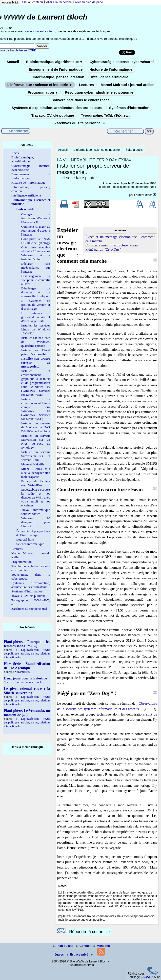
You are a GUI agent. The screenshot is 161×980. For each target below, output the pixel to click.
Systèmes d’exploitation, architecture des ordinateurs (57, 108)
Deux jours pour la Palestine (25, 678)
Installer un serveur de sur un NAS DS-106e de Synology (36, 427)
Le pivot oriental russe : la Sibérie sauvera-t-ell (27, 691)
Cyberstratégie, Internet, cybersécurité (122, 62)
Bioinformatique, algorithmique (54, 62)
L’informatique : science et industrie (40, 85)
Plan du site (64, 946)
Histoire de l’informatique (111, 69)
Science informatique (30, 544)
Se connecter (19, 131)
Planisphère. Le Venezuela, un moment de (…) (27, 713)
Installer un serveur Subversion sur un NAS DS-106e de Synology (36, 442)
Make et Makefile (33, 464)
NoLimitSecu (23, 672)
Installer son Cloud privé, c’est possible (36, 352)
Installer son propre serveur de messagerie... (36, 362)
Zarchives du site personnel (80, 123)
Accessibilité (10, 2)
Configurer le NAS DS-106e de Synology (36, 241)
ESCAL (146, 977)
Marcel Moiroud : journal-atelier (127, 85)
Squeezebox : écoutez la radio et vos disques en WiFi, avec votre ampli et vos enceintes (36, 497)
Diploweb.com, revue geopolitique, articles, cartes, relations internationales (27, 653)
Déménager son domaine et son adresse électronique (36, 292)
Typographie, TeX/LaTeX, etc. (105, 115)
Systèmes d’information (129, 108)
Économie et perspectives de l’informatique (33, 533)
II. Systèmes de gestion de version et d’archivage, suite (36, 317)
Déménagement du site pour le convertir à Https (36, 280)
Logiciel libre (25, 539)
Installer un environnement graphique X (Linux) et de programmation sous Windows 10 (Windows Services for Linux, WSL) (36, 383)
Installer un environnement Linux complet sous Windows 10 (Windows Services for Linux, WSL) (36, 409)
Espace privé (78, 955)
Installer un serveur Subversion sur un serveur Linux (36, 456)
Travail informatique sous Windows (36, 512)
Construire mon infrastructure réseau (111, 245)
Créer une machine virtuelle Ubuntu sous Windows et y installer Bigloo (36, 253)
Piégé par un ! (104, 249)
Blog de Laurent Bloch (28, 682)
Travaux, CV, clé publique (53, 115)
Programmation (43, 92)
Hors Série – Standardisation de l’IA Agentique (27, 666)
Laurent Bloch (143, 195)
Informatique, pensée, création (58, 77)
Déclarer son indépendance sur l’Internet (36, 268)
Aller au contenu (32, 2)
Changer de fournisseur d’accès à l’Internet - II (36, 218)
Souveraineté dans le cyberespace (80, 100)
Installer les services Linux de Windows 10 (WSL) (36, 329)
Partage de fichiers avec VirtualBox (36, 483)
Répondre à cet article (89, 932)
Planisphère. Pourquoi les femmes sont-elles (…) (27, 644)
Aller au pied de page (89, 2)
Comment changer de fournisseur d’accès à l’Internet (36, 230)
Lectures (86, 85)
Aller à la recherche (59, 2)
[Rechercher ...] (125, 131)
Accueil (13, 62)
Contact (84, 946)
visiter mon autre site (38, 31)
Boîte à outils (134, 150)
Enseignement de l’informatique (56, 69)
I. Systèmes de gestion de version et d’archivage (36, 305)
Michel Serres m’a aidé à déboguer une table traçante (36, 473)
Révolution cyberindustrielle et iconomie (99, 92)
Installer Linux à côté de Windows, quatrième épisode (36, 342)
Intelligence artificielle (110, 77)
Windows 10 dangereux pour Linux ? (36, 522)
